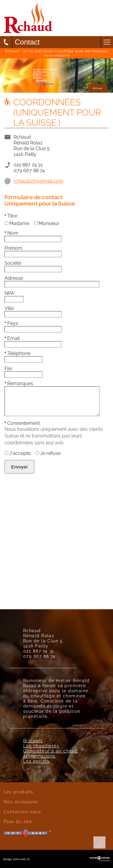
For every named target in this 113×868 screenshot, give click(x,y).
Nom (11, 233)
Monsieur (47, 223)
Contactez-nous (22, 812)
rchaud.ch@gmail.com (38, 181)
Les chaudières (41, 746)
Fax (8, 368)
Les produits (18, 792)
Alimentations (39, 756)
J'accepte (18, 453)
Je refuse (48, 453)
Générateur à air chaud (51, 751)
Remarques (19, 383)
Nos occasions (21, 802)
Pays (11, 323)
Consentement (22, 423)
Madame (17, 223)
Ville (9, 308)
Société (13, 263)
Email (12, 338)
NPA (9, 293)
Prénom (13, 248)
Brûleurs (33, 741)
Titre (11, 216)
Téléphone (17, 353)
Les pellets (36, 761)
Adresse (14, 278)
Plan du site (18, 822)
